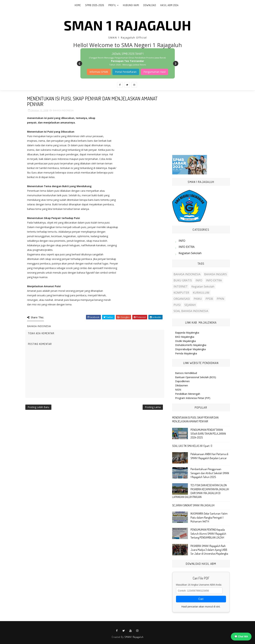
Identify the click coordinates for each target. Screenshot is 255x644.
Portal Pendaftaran (126, 72)
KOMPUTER (181, 293)
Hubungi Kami (131, 5)
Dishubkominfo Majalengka (191, 345)
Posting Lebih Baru (38, 407)
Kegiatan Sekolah (190, 253)
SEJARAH (190, 305)
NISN (178, 390)
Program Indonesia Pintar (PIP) (193, 398)
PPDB (209, 299)
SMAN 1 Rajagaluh (127, 25)
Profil (112, 5)
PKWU (198, 299)
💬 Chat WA (241, 636)
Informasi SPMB (99, 72)
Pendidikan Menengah (188, 394)
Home (78, 5)
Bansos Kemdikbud (186, 373)
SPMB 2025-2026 (95, 5)
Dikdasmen (182, 385)
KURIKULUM (201, 293)
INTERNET (181, 286)
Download (150, 5)
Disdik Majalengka (185, 341)
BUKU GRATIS (183, 280)
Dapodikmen (182, 381)
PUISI (177, 305)
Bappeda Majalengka (187, 333)
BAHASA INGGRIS (216, 274)
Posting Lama (153, 407)
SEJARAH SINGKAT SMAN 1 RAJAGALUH (193, 505)
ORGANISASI (182, 299)
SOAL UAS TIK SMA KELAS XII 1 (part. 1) (192, 446)
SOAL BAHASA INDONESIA (191, 311)
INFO (182, 241)
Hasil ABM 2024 (169, 5)
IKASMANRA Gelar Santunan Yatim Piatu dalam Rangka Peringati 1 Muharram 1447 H (209, 517)
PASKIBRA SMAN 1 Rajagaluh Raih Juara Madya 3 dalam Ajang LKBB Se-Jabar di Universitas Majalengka (209, 550)
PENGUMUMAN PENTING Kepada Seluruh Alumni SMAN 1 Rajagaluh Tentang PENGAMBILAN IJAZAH (208, 534)
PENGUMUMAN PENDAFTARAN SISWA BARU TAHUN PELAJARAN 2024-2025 (208, 434)
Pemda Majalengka (186, 353)
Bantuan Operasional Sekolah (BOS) (196, 377)
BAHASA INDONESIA (63, 110)
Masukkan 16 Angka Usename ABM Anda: (199, 585)
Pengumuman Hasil (155, 72)
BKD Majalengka (185, 337)
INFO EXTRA (187, 247)
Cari (201, 599)
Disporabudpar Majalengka (190, 349)
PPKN (220, 299)
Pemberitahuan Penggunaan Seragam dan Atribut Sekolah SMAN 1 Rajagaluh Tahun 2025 (210, 473)
